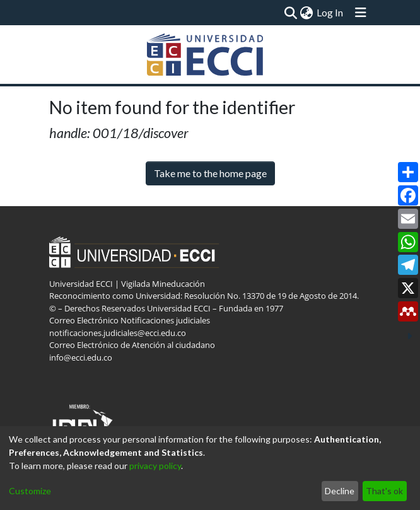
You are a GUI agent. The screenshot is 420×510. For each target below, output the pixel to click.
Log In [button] (330, 12)
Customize (30, 491)
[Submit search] (291, 13)
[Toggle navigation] (361, 13)
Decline (340, 491)
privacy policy (155, 466)
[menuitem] (307, 13)
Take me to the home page (210, 173)
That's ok (384, 491)
